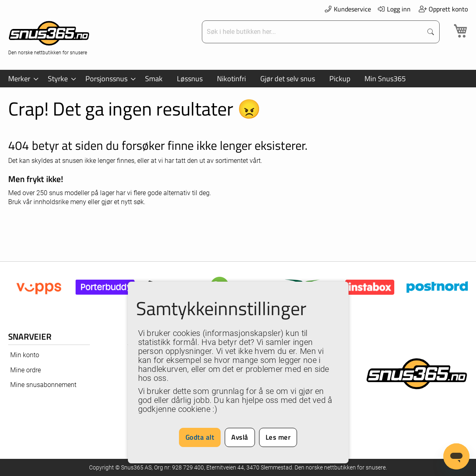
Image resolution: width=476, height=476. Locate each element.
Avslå (240, 437)
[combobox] (313, 32)
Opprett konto (443, 9)
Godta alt (200, 437)
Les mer (278, 437)
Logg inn (394, 9)
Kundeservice (347, 9)
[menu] (238, 79)
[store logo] (49, 37)
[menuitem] (21, 79)
